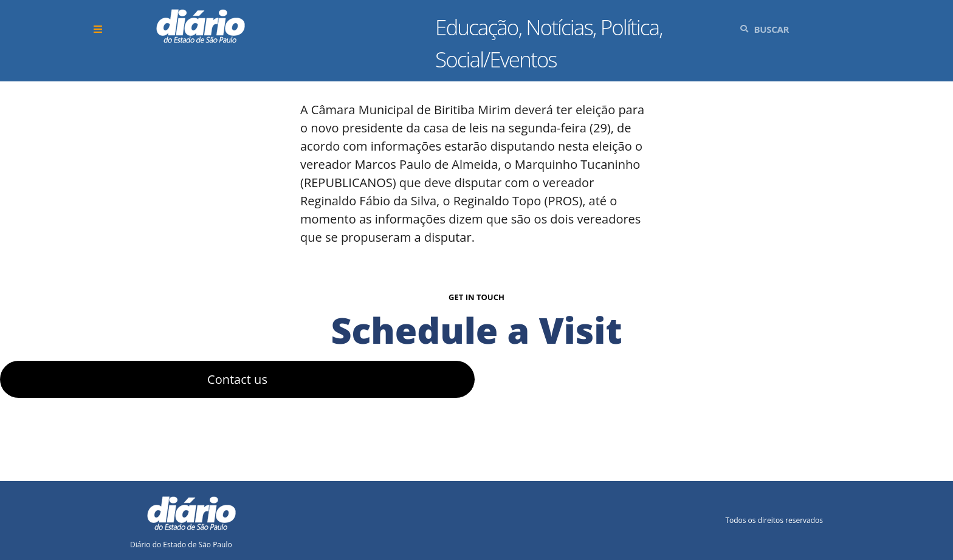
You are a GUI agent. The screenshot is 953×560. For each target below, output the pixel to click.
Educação (477, 27)
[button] (99, 29)
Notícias (559, 27)
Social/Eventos (496, 59)
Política (630, 27)
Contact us (237, 379)
